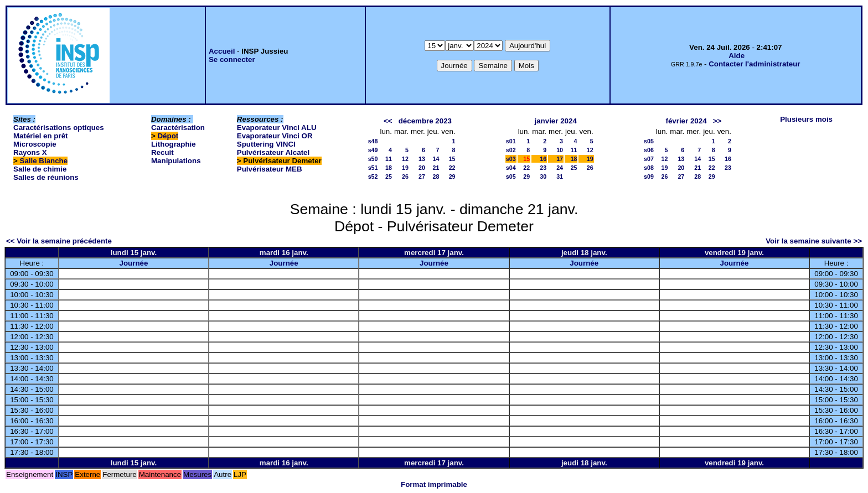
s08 (649, 168)
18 (389, 168)
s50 (373, 159)
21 (436, 168)
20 (422, 168)
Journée (134, 263)
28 (436, 177)
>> (717, 121)
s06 (649, 150)
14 (436, 159)
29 (452, 177)
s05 (511, 177)
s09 (649, 177)
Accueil (222, 51)
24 (560, 168)
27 (422, 177)
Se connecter (232, 59)
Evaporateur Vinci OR (275, 136)
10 (560, 150)
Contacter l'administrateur (754, 64)
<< (388, 121)
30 (543, 177)
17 (560, 159)
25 (389, 177)
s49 (373, 150)
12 (405, 159)
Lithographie (174, 144)
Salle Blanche (44, 161)
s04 (511, 168)
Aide (737, 56)
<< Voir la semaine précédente (59, 241)
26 (405, 177)
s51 (373, 168)
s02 (511, 150)
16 (543, 159)
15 (452, 159)
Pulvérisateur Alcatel (273, 152)
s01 (511, 141)
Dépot (168, 136)
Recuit (162, 152)
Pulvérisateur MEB (270, 169)
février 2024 (686, 121)
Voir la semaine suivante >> (814, 241)
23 (543, 168)
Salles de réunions (46, 177)
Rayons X (30, 152)
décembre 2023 (425, 121)
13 (422, 159)
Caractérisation (178, 128)
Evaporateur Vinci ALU (277, 128)
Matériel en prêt (41, 136)
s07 (649, 159)
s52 (373, 177)
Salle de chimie (40, 169)
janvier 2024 (556, 121)
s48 (373, 141)
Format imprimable (434, 484)
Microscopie (35, 144)
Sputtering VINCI (266, 144)
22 (452, 168)
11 (389, 159)
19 (405, 168)
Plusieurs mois (806, 119)
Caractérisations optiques (59, 128)
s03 (511, 159)
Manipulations (176, 161)
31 (560, 177)
